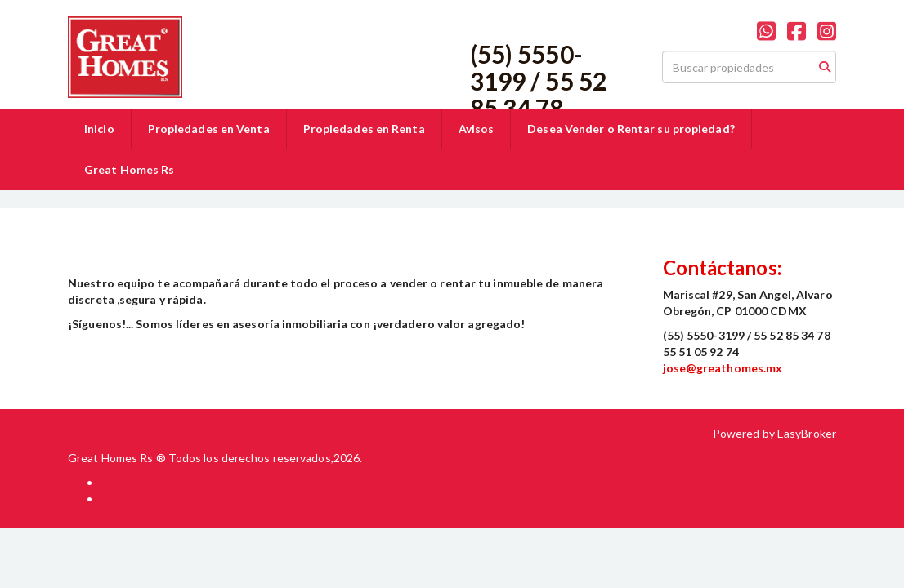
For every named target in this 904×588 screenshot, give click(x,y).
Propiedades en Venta (209, 129)
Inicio (99, 129)
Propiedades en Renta (364, 129)
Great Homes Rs (129, 169)
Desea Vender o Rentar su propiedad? (631, 129)
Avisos (477, 129)
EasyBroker (807, 433)
